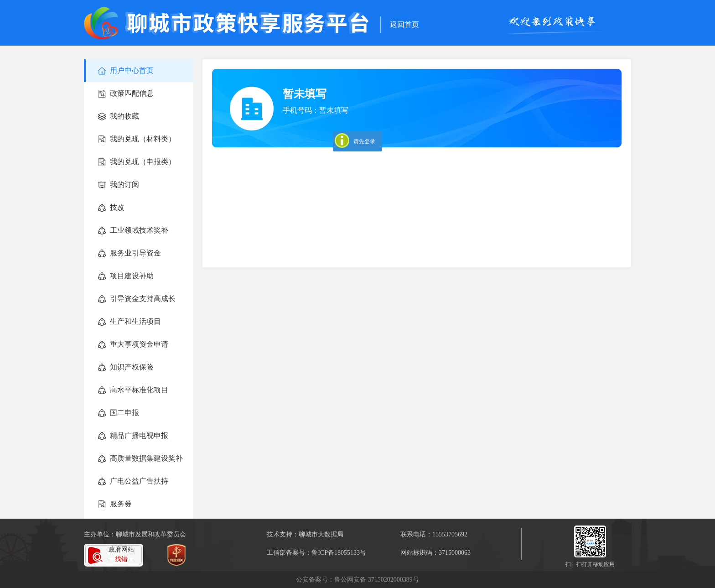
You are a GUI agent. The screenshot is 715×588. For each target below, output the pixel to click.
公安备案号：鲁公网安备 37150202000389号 (357, 580)
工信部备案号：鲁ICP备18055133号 (316, 553)
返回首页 (404, 24)
